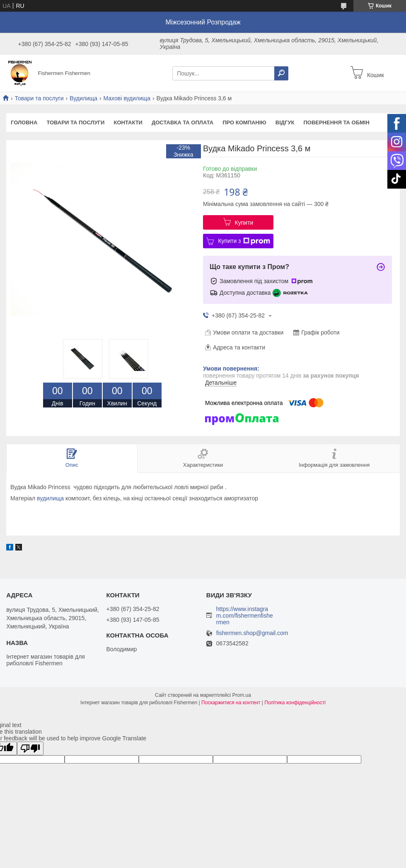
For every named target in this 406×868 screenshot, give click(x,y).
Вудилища (83, 98)
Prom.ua (242, 695)
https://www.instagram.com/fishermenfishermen (245, 616)
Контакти (128, 122)
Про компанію (244, 122)
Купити (244, 223)
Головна (24, 122)
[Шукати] (281, 73)
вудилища (50, 498)
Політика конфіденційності (295, 703)
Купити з (244, 241)
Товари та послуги (39, 98)
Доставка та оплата (182, 122)
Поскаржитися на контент (231, 703)
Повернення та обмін (336, 122)
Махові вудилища (127, 98)
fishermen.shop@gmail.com (252, 633)
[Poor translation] (30, 748)
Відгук (285, 122)
